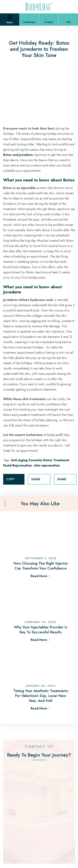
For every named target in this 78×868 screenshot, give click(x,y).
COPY (14, 479)
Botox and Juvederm (19, 155)
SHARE (39, 479)
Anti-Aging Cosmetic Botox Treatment (40, 460)
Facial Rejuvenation (18, 465)
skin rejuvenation (47, 465)
